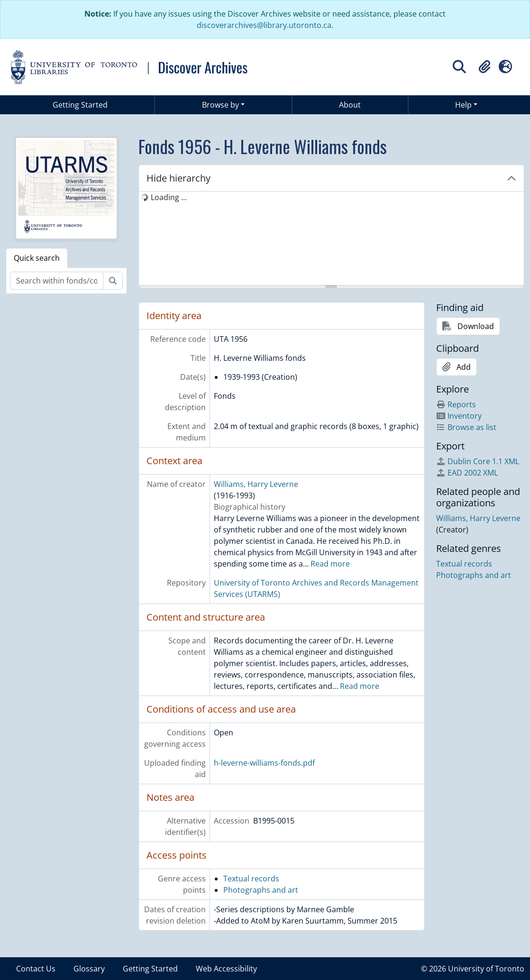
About (350, 105)
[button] (484, 67)
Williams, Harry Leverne (256, 484)
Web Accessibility (226, 969)
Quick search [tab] (37, 258)
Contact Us (36, 969)
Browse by (220, 105)
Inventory (459, 416)
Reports (456, 404)
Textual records (251, 879)
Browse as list (466, 427)
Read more (330, 564)
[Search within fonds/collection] (57, 281)
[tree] (332, 239)
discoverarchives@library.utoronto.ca (264, 25)
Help (463, 105)
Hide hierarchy (178, 178)
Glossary (89, 969)
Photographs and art (261, 890)
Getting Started (80, 105)
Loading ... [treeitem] (169, 197)
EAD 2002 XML (467, 473)
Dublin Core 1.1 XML (478, 461)
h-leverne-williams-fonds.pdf (264, 763)
